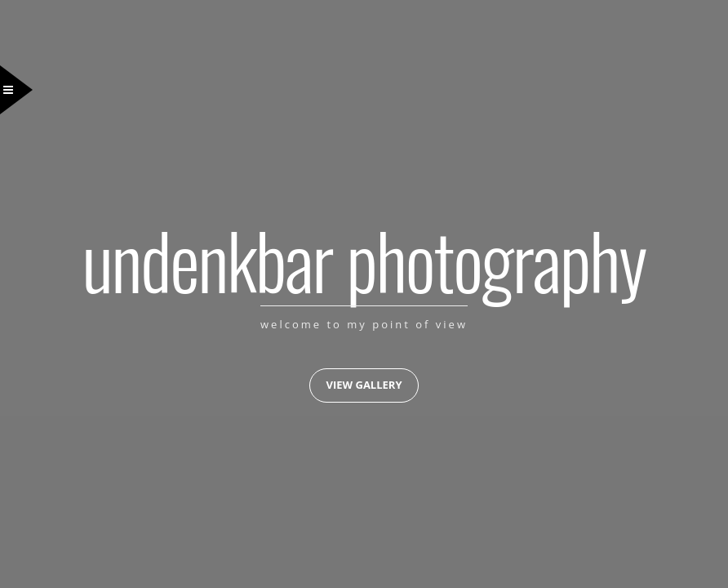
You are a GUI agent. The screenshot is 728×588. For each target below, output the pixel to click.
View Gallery (364, 385)
